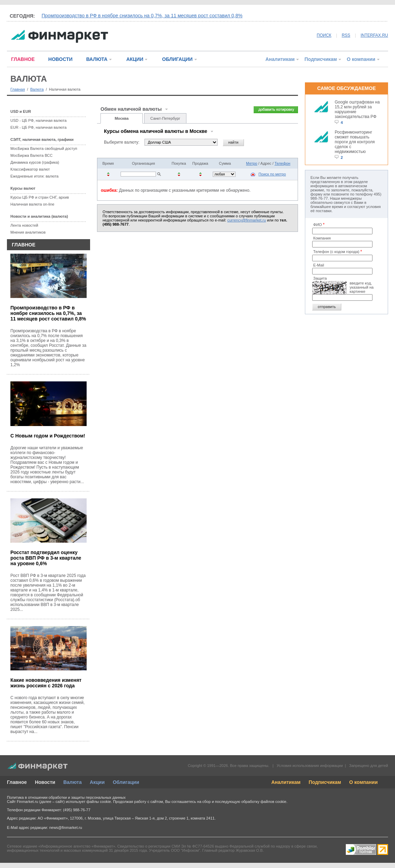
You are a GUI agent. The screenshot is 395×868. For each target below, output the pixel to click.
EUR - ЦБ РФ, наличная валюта (38, 127)
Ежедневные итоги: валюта (34, 176)
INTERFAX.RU (374, 35)
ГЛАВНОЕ (23, 59)
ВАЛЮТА (97, 59)
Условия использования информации (310, 766)
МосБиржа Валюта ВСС (32, 155)
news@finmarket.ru (66, 828)
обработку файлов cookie (264, 802)
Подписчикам (321, 59)
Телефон (282, 163)
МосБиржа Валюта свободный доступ (44, 148)
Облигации (126, 782)
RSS (346, 35)
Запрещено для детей (369, 766)
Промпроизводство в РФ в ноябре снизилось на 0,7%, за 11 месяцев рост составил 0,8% (142, 16)
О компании (361, 59)
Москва (122, 118)
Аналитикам (280, 59)
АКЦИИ (135, 59)
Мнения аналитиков (28, 232)
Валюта (37, 89)
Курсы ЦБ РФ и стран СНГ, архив (40, 197)
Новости (45, 782)
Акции (97, 782)
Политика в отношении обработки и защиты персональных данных (66, 797)
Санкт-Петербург (165, 118)
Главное (17, 782)
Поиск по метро (272, 174)
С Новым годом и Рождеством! (48, 436)
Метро (252, 163)
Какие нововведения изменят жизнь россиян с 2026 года (46, 683)
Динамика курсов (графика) (35, 162)
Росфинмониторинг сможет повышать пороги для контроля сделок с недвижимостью (355, 142)
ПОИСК (324, 35)
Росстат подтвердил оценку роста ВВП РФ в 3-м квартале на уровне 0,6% (46, 558)
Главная (18, 89)
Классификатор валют (30, 169)
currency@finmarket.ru (247, 220)
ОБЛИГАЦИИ (177, 59)
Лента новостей (24, 225)
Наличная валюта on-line (32, 204)
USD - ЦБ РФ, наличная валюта (38, 120)
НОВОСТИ (60, 59)
